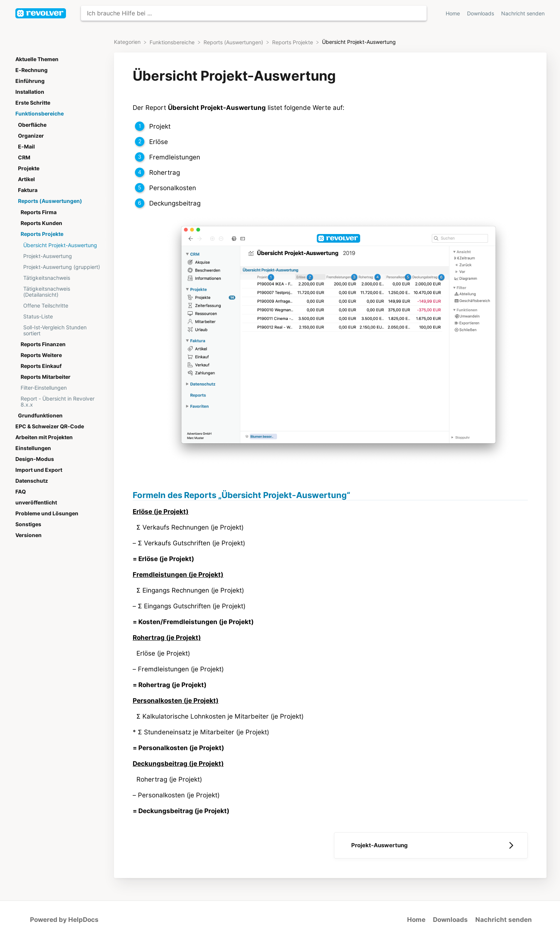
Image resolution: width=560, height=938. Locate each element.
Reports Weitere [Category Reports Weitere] (41, 355)
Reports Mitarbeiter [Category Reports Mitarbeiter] (46, 377)
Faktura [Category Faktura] (28, 190)
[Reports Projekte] (293, 42)
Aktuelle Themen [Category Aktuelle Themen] (37, 59)
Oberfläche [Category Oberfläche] (32, 125)
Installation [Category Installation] (30, 92)
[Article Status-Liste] (60, 316)
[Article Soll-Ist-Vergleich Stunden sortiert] (60, 330)
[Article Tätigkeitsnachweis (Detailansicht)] (60, 292)
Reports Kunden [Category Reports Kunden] (41, 223)
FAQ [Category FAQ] (21, 492)
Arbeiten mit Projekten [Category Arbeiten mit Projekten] (44, 437)
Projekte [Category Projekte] (29, 168)
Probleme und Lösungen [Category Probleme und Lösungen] (47, 513)
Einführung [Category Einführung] (30, 81)
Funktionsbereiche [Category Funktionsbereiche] (40, 114)
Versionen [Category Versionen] (28, 535)
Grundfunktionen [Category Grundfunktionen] (40, 416)
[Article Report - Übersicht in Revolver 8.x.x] (60, 401)
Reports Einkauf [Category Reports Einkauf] (41, 366)
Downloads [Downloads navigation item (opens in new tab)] (481, 14)
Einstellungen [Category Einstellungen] (33, 448)
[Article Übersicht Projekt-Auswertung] (60, 245)
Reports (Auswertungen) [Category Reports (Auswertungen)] (50, 201)
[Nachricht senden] (523, 13)
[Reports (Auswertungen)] (234, 42)
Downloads (450, 920)
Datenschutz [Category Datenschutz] (32, 481)
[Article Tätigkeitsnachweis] (60, 278)
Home (416, 920)
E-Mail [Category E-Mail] (26, 147)
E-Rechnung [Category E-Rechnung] (31, 70)
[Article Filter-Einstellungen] (60, 388)
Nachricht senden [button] (523, 14)
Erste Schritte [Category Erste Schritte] (33, 103)
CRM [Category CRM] (24, 158)
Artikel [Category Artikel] (26, 179)
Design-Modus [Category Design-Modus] (35, 459)
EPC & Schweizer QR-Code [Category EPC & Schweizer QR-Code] (50, 426)
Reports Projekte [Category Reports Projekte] (42, 234)
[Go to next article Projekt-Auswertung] (431, 845)
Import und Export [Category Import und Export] (39, 470)
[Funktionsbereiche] (173, 42)
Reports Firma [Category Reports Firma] (39, 212)
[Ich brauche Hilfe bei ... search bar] (254, 13)
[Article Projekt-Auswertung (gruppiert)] (60, 267)
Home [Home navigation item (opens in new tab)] (454, 14)
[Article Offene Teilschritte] (60, 305)
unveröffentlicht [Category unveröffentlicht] (36, 503)
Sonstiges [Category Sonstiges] (28, 524)
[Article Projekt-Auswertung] (60, 256)
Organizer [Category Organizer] (31, 136)
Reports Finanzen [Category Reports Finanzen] (43, 344)
